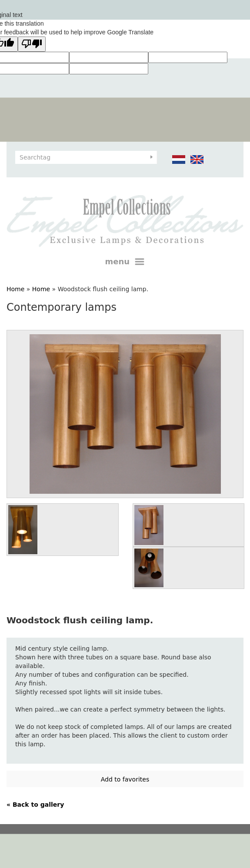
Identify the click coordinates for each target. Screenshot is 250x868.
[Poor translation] (32, 44)
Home (15, 289)
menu (125, 262)
